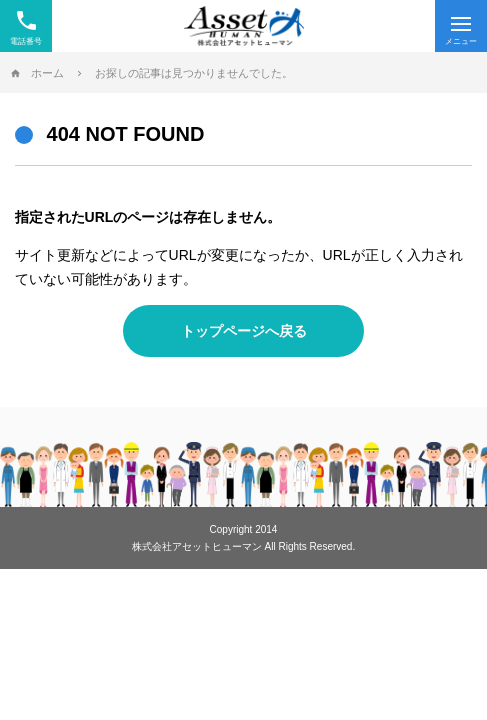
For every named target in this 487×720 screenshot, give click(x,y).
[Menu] (461, 26)
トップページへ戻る (244, 331)
